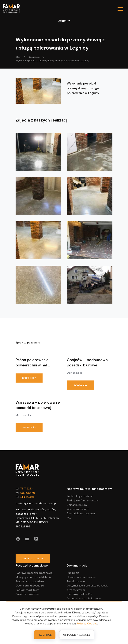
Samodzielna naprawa (81, 513)
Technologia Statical (80, 496)
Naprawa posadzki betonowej (34, 573)
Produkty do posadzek (30, 581)
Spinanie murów (77, 505)
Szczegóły (29, 378)
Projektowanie (76, 581)
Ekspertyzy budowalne (81, 577)
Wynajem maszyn (78, 509)
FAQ (69, 518)
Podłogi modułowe (28, 590)
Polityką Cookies (87, 623)
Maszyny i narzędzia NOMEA (33, 577)
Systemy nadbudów (80, 594)
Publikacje (73, 573)
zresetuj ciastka (33, 559)
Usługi (64, 21)
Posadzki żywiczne (27, 594)
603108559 (28, 493)
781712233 (26, 489)
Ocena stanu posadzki (30, 586)
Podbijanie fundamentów (83, 500)
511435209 (27, 497)
